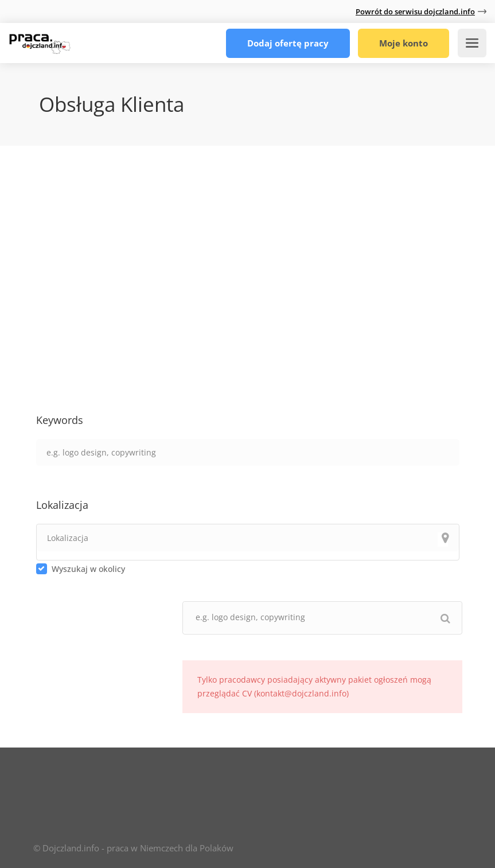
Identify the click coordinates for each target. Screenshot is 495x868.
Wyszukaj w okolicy (88, 569)
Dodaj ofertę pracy (288, 43)
